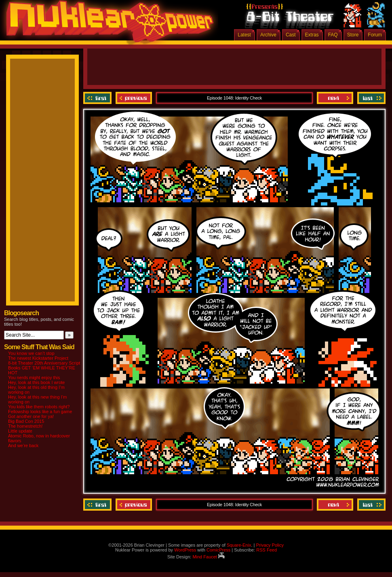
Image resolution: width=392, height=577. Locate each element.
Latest (244, 35)
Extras (312, 35)
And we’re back (23, 445)
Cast (291, 35)
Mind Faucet (209, 557)
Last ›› (370, 98)
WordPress (185, 550)
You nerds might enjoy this (34, 378)
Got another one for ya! (31, 416)
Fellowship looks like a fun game (40, 412)
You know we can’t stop (31, 353)
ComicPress (218, 550)
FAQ (333, 35)
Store (353, 35)
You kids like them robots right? (39, 407)
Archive (268, 35)
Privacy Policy (270, 545)
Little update (20, 431)
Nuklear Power (107, 24)
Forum (375, 35)
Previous (134, 98)
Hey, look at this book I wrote (36, 382)
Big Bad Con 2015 (26, 421)
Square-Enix (239, 545)
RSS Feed (267, 550)
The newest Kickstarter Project (38, 358)
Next (335, 98)
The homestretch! (25, 426)
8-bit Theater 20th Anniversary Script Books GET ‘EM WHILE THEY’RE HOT (44, 368)
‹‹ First (98, 98)
